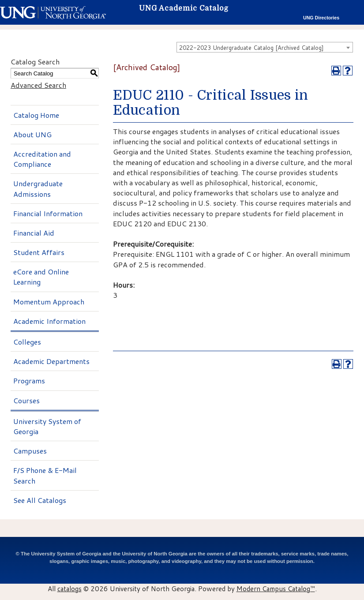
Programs (29, 381)
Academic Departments (51, 361)
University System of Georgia (47, 426)
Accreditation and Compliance (42, 159)
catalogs (69, 589)
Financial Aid (34, 233)
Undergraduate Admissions (38, 188)
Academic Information (49, 321)
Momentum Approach (49, 302)
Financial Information (48, 213)
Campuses (30, 451)
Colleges (27, 342)
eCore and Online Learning (41, 277)
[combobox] (265, 47)
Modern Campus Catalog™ (276, 589)
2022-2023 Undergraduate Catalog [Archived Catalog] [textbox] (251, 48)
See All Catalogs (40, 500)
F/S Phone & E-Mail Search (45, 475)
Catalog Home (36, 115)
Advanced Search (38, 85)
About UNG (32, 134)
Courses (26, 400)
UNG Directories (321, 18)
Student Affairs (39, 252)
